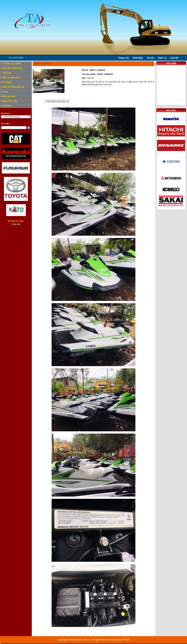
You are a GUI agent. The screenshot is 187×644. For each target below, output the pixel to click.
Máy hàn (7, 106)
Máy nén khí (9, 96)
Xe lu (5, 92)
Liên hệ (174, 58)
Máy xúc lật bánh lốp (13, 87)
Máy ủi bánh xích (11, 78)
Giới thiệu (138, 58)
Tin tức (151, 58)
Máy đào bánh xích (12, 68)
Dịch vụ (162, 58)
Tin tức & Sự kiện (12, 64)
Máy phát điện (10, 101)
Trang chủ (123, 58)
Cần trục (7, 73)
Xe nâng (7, 82)
